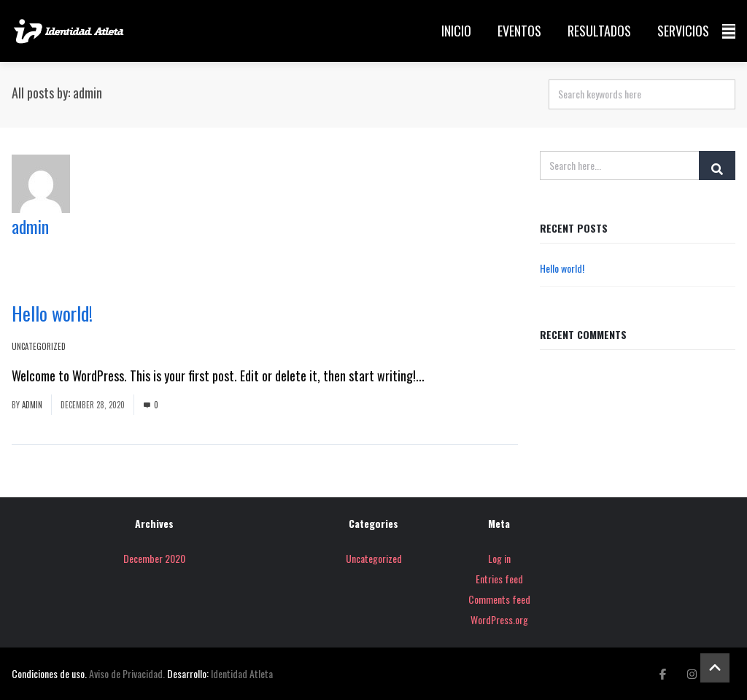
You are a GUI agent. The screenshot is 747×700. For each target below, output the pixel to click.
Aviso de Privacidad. (127, 673)
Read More (453, 376)
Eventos (519, 31)
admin (30, 226)
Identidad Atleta (242, 673)
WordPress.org (499, 619)
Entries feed (499, 579)
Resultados (599, 31)
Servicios (683, 31)
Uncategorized (39, 346)
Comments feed (499, 599)
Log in (499, 558)
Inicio (456, 31)
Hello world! (52, 313)
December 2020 (154, 558)
